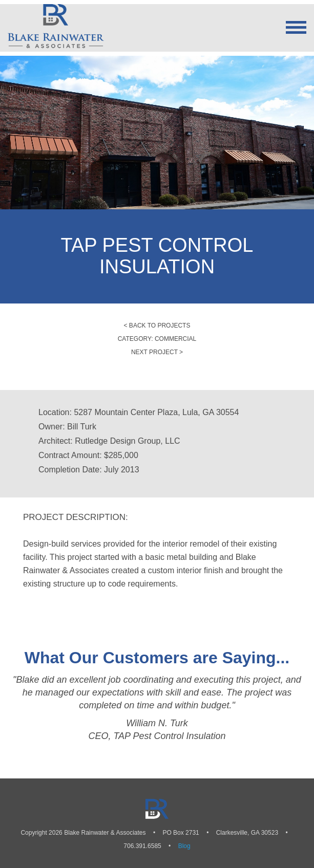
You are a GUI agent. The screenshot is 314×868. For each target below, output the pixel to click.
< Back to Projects (157, 325)
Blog (184, 846)
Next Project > (157, 352)
